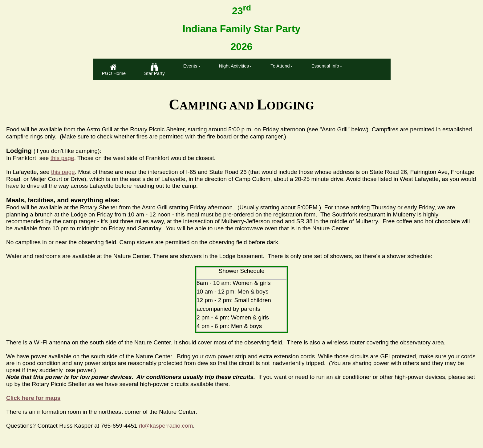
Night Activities (236, 66)
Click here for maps (33, 398)
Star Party (154, 70)
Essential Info (327, 66)
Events (192, 66)
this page (62, 158)
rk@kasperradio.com (166, 426)
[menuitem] (114, 69)
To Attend (282, 66)
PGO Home (114, 70)
